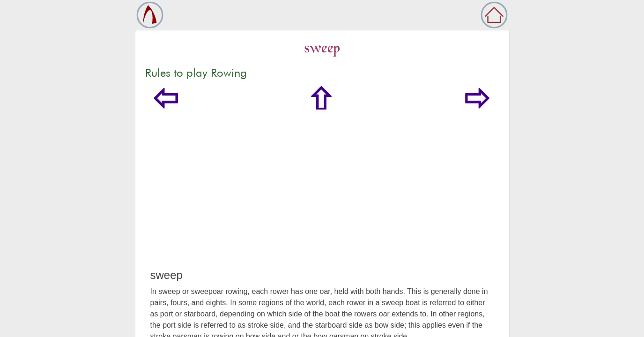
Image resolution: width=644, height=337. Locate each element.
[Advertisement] (322, 198)
